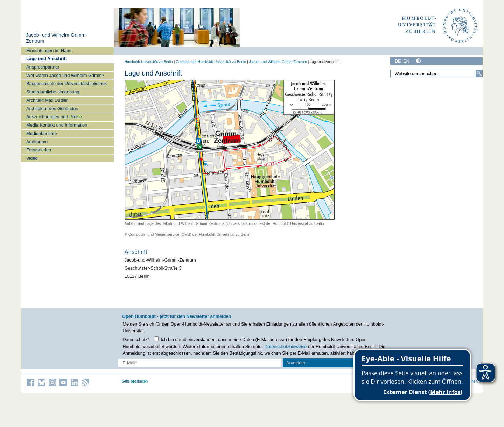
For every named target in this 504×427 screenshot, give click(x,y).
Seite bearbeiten (135, 381)
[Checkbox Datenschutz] (156, 339)
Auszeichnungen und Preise (54, 117)
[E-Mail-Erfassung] (200, 363)
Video (32, 158)
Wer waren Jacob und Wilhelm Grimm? (65, 75)
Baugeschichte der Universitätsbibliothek (66, 83)
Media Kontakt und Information (57, 125)
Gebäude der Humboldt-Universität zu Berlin (211, 62)
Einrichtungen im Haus (49, 51)
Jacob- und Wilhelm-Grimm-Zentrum (278, 62)
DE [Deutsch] (398, 61)
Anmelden (296, 363)
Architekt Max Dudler (47, 100)
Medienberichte (42, 133)
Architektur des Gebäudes (52, 109)
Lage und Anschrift (47, 59)
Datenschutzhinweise (286, 346)
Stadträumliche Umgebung (53, 92)
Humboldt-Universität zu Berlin (149, 62)
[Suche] (479, 73)
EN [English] (406, 61)
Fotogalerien (39, 150)
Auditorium (37, 142)
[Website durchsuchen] (436, 73)
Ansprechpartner (43, 67)
